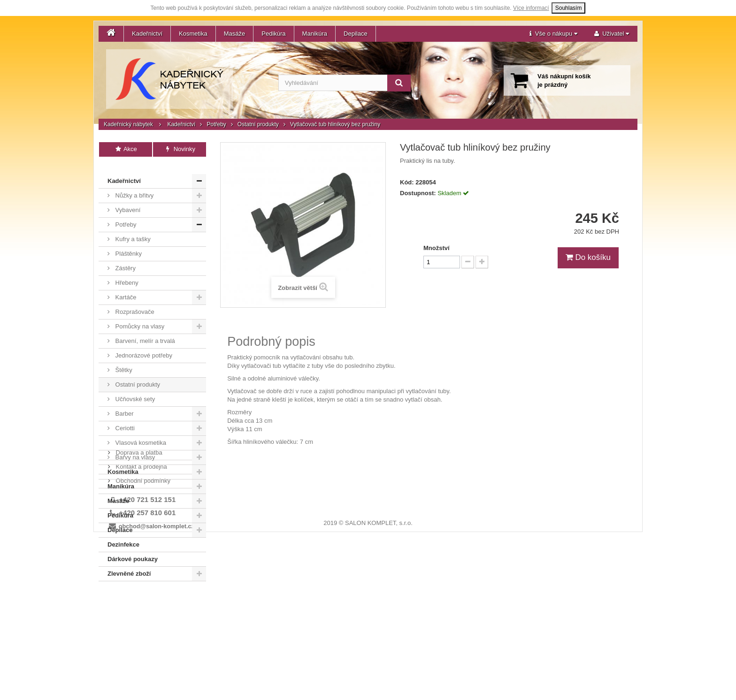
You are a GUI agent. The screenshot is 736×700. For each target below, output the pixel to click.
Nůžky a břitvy (134, 185)
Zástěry (125, 257)
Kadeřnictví (147, 34)
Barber (124, 403)
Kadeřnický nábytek (128, 124)
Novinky (180, 149)
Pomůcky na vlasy (139, 316)
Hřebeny (126, 272)
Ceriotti (124, 417)
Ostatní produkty (258, 124)
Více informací (531, 8)
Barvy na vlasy (134, 446)
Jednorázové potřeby (143, 345)
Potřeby (216, 124)
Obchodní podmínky (142, 615)
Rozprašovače (134, 301)
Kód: (407, 182)
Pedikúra (273, 34)
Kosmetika (193, 34)
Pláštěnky (128, 243)
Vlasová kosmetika (140, 432)
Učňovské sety (134, 388)
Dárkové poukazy (133, 548)
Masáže (235, 34)
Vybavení (127, 199)
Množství (437, 248)
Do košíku (588, 257)
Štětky (123, 359)
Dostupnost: (418, 193)
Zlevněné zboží (129, 563)
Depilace (356, 34)
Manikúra (315, 34)
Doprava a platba (138, 587)
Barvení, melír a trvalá (144, 330)
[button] (553, 34)
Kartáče (125, 286)
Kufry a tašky (132, 228)
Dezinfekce (123, 534)
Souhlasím (569, 8)
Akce (126, 149)
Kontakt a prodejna (141, 601)
